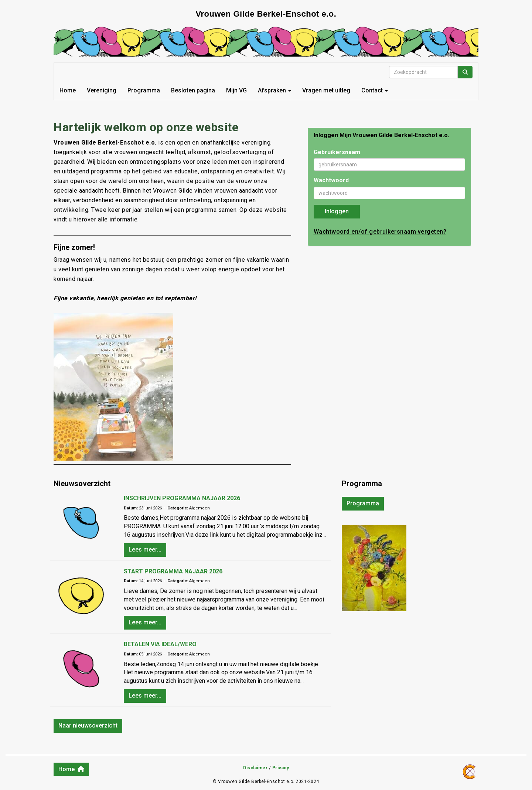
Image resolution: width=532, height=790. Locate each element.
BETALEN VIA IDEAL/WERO (160, 644)
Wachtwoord (331, 180)
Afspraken (274, 90)
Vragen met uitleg (326, 90)
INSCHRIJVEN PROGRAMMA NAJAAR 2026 (182, 498)
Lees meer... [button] (145, 550)
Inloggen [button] (337, 211)
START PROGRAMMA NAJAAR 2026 (173, 571)
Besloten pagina (193, 90)
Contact (375, 90)
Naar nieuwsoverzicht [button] (88, 725)
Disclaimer (255, 768)
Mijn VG (236, 90)
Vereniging (102, 90)
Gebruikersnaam (337, 152)
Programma (144, 90)
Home (68, 90)
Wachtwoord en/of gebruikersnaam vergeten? (380, 232)
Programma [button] (363, 503)
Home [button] (71, 769)
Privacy (281, 768)
